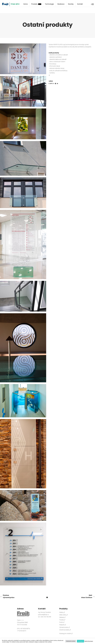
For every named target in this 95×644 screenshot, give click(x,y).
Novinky (71, 4)
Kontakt (80, 4)
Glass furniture (87, 598)
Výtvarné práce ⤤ (65, 627)
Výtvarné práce (9, 598)
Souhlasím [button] (80, 641)
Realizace (61, 4)
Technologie (49, 4)
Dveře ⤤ (62, 622)
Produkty (36, 4)
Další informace (89, 641)
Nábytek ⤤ (63, 625)
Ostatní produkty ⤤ (65, 630)
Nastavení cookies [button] (71, 641)
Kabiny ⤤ (62, 612)
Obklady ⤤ (62, 617)
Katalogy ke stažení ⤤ (66, 633)
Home (26, 4)
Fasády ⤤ (62, 620)
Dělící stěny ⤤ (64, 615)
